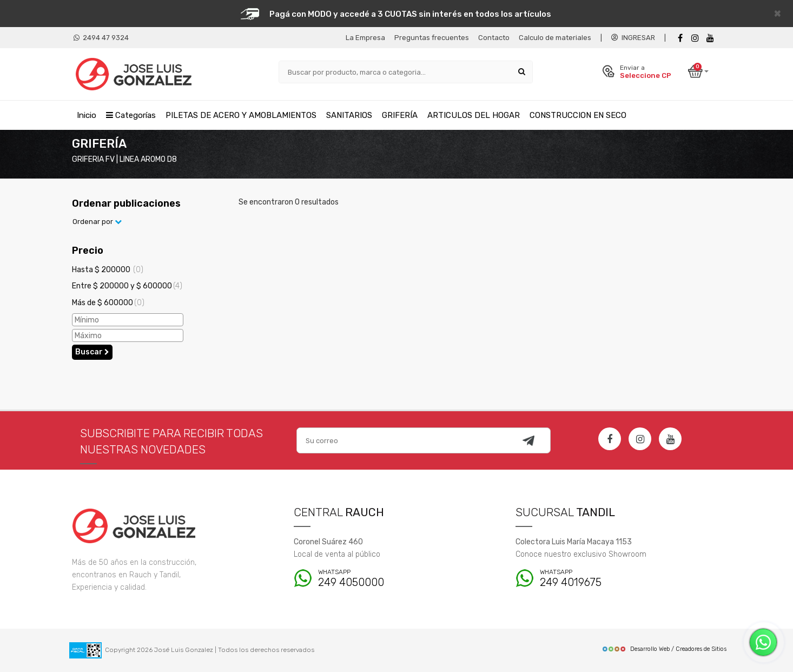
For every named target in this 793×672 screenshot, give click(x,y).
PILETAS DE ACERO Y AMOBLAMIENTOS (241, 115)
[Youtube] (710, 38)
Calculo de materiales (555, 38)
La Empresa (365, 38)
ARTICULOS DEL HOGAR (474, 115)
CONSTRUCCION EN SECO (578, 115)
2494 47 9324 (101, 38)
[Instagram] (640, 439)
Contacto (494, 38)
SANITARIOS (349, 115)
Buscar (92, 352)
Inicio (87, 115)
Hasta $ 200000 (108, 270)
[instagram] (695, 38)
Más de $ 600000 (108, 303)
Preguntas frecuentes (432, 38)
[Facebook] (680, 38)
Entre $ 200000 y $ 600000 (127, 286)
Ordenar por (97, 222)
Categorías (131, 115)
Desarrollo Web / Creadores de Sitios (664, 649)
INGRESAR (633, 38)
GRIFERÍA (400, 115)
